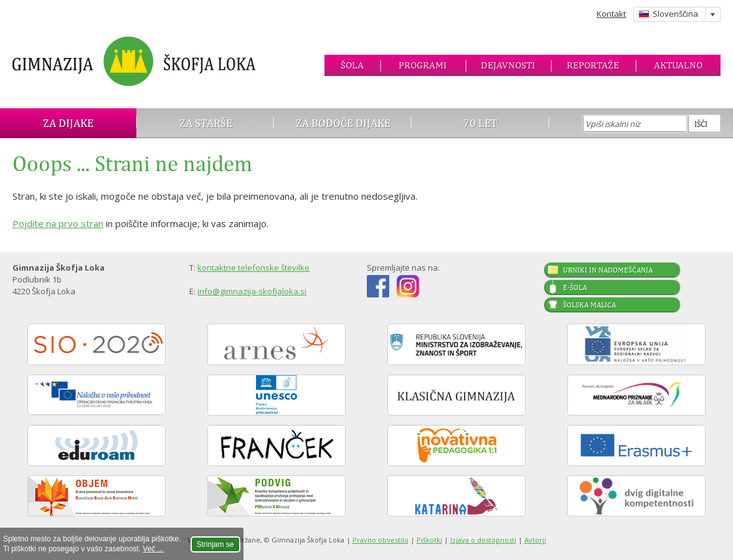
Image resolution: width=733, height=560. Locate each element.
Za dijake (68, 123)
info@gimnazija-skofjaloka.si (252, 291)
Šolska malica (589, 305)
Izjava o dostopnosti (483, 540)
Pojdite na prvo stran (58, 223)
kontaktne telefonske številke (253, 268)
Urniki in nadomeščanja (608, 270)
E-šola (575, 287)
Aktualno (678, 65)
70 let (480, 123)
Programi (423, 65)
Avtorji (535, 540)
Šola (352, 65)
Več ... (153, 549)
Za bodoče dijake (343, 123)
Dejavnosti (508, 65)
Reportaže (593, 65)
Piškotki (429, 540)
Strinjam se (215, 544)
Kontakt (611, 14)
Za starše (206, 123)
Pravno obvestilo (381, 540)
